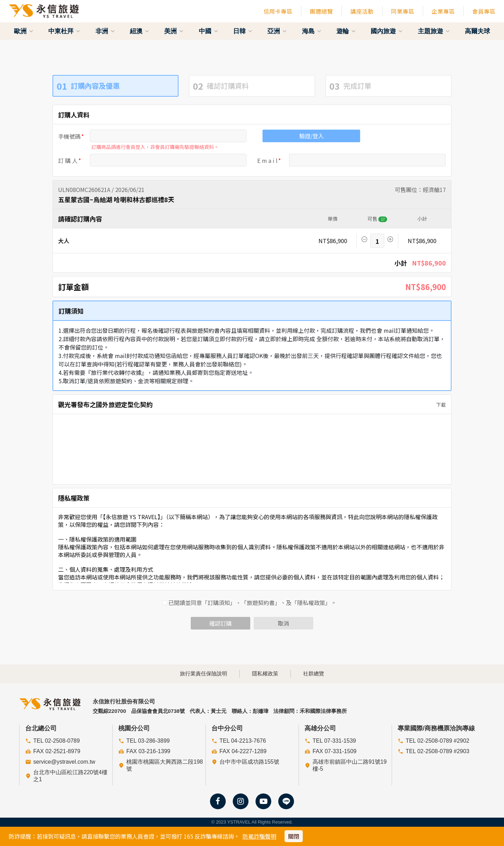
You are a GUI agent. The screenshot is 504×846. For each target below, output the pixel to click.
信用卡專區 (278, 11)
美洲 (174, 31)
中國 (208, 31)
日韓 (243, 31)
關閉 (294, 836)
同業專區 (402, 11)
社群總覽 (314, 673)
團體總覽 (321, 11)
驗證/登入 (311, 136)
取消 (283, 623)
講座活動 (362, 11)
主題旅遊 (434, 31)
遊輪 (346, 31)
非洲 (105, 31)
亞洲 (277, 31)
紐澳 (139, 31)
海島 (312, 31)
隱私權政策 (265, 673)
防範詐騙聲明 (259, 836)
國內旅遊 (387, 31)
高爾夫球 (477, 31)
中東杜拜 (64, 31)
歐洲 (24, 31)
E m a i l (267, 160)
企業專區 (443, 11)
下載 (439, 405)
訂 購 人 (68, 160)
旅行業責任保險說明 (204, 673)
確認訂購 (220, 623)
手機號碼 (69, 136)
